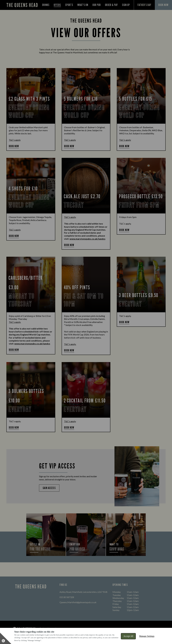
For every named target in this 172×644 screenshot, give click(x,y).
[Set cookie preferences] (6, 638)
